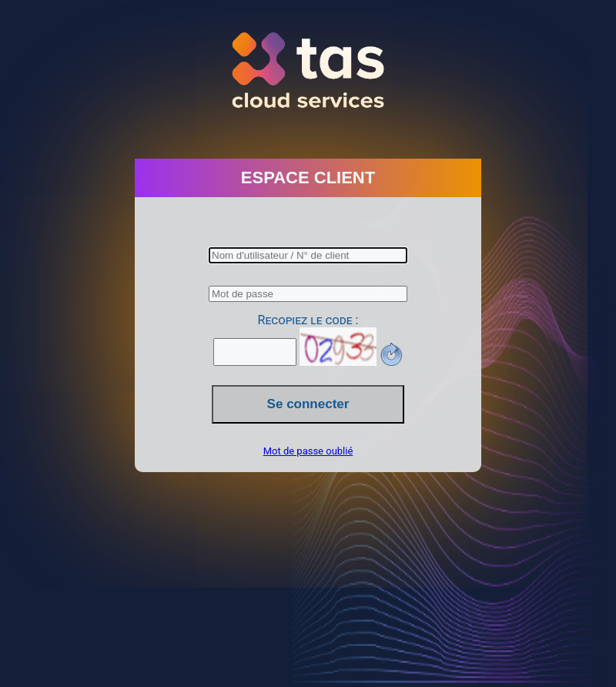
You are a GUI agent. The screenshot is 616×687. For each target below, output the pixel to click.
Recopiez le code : (308, 320)
